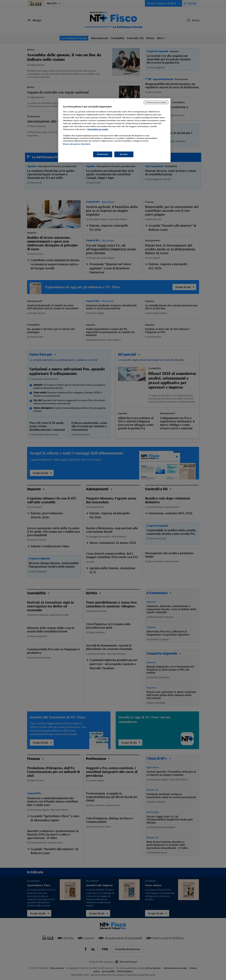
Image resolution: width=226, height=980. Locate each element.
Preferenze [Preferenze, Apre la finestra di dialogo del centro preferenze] (103, 154)
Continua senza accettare (156, 102)
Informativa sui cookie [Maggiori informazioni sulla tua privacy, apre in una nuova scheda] (98, 129)
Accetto (124, 154)
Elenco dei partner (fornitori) (77, 144)
